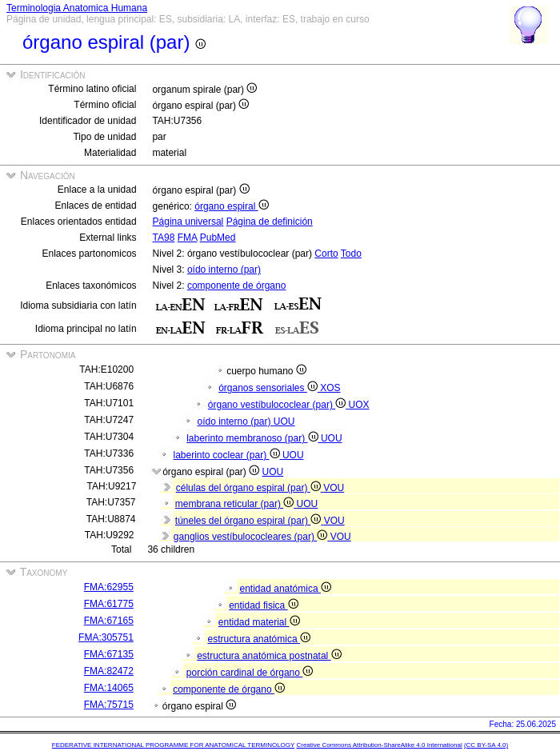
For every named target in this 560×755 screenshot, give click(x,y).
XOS (330, 388)
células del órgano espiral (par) (250, 488)
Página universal (188, 222)
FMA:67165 (109, 621)
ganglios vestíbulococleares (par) (252, 537)
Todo (351, 254)
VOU (334, 488)
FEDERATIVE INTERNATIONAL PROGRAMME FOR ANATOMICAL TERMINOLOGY (173, 745)
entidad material (259, 622)
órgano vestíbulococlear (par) (278, 405)
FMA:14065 (109, 688)
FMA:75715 (109, 705)
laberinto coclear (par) (227, 455)
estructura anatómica (259, 639)
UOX (359, 405)
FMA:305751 (106, 637)
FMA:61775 (109, 604)
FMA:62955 (109, 587)
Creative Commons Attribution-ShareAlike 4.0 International (379, 745)
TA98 (164, 238)
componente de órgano (236, 286)
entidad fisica (263, 605)
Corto (326, 254)
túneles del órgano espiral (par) (250, 521)
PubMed (218, 238)
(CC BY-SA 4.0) (486, 745)
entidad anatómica (286, 589)
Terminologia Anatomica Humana (77, 8)
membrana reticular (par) (236, 504)
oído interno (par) (224, 270)
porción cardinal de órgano (250, 673)
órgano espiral (231, 206)
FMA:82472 (109, 671)
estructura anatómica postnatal (269, 656)
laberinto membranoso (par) (254, 438)
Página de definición (270, 222)
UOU (284, 421)
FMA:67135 (109, 654)
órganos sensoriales (269, 388)
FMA (188, 238)
